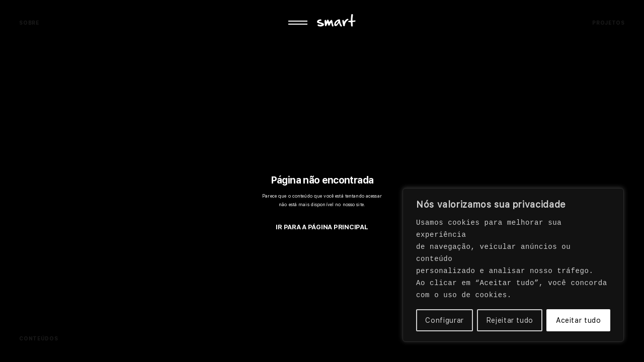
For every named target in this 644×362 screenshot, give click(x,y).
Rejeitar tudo (510, 320)
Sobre (29, 23)
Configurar (444, 320)
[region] (513, 265)
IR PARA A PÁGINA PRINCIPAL (322, 227)
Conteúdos (38, 338)
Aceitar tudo (579, 320)
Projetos (608, 23)
